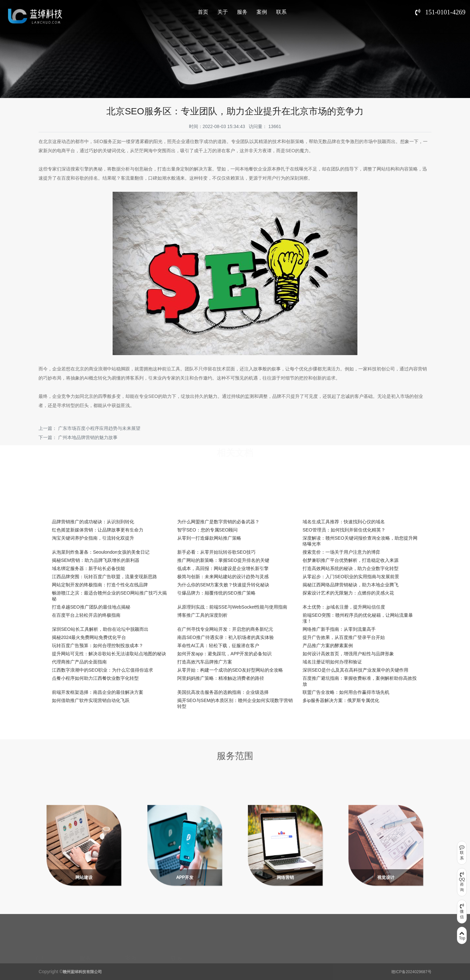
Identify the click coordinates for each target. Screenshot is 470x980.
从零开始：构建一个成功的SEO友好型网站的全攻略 (230, 670)
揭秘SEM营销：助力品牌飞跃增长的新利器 (96, 560)
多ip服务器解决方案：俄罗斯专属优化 (341, 700)
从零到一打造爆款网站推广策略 (209, 538)
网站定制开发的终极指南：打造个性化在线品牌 (100, 585)
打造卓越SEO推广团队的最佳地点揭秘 (91, 607)
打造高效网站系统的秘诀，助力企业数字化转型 (351, 568)
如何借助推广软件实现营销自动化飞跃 (91, 700)
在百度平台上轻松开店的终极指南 (86, 615)
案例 (262, 12)
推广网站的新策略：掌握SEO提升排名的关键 (223, 560)
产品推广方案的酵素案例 (328, 645)
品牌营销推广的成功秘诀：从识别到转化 (93, 522)
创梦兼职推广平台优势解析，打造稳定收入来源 (351, 560)
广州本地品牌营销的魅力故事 (88, 437)
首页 (203, 12)
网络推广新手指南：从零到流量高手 (339, 629)
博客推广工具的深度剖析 (202, 615)
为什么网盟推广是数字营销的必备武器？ (218, 522)
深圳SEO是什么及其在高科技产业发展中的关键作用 (355, 670)
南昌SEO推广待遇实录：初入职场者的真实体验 (226, 637)
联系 (281, 12)
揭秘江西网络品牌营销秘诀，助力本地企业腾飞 (351, 585)
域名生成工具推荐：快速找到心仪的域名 (344, 522)
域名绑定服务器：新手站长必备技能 (88, 568)
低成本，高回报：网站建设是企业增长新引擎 (223, 568)
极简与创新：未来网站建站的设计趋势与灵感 (223, 577)
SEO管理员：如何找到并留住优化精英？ (344, 530)
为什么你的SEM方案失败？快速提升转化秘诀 (223, 585)
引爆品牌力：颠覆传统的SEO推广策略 (216, 593)
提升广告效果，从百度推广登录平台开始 (344, 637)
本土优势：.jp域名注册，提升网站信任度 (344, 607)
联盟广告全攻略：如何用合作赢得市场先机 (346, 692)
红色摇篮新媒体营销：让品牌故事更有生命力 (98, 530)
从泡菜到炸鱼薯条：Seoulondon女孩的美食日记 (101, 552)
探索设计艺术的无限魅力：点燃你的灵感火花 (348, 593)
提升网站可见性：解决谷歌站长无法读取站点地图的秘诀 (109, 654)
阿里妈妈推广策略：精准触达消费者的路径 (221, 678)
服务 (242, 12)
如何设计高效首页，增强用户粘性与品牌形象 (348, 654)
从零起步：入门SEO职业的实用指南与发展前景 (351, 577)
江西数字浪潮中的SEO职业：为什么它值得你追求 (102, 670)
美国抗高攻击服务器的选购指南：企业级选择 (223, 692)
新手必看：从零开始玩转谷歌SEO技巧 (216, 552)
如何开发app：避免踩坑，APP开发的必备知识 (224, 654)
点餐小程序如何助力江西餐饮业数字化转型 (95, 678)
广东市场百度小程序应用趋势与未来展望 (99, 428)
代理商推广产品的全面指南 (79, 662)
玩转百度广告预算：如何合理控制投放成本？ (98, 645)
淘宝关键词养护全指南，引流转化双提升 (93, 538)
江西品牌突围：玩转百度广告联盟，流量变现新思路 (104, 577)
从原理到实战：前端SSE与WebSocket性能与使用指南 (232, 607)
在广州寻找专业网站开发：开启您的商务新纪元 (225, 629)
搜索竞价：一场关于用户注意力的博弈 (341, 552)
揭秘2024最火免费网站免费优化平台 (89, 637)
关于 (223, 12)
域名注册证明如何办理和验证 (332, 662)
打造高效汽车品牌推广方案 (205, 662)
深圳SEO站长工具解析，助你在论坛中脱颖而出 (100, 629)
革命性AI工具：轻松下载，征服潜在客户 (218, 645)
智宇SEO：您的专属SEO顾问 (207, 530)
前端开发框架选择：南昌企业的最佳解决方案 (98, 692)
